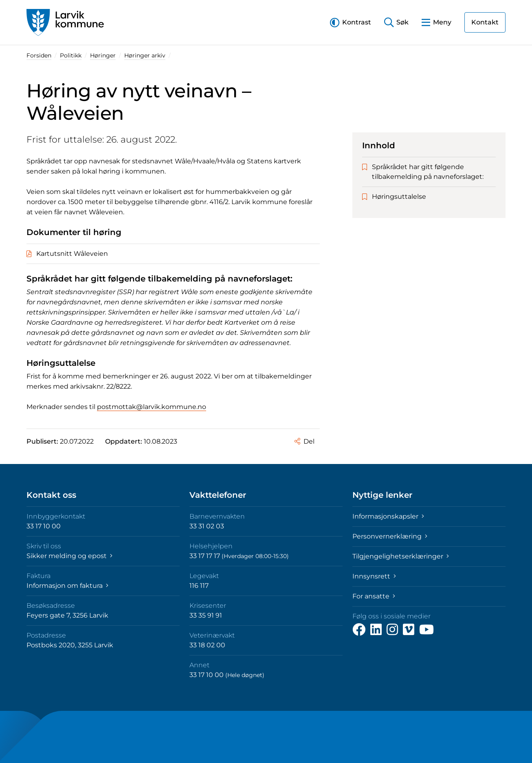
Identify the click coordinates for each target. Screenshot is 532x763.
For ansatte (374, 596)
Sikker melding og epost (69, 556)
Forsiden (39, 55)
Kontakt (485, 22)
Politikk (71, 55)
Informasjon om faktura (67, 586)
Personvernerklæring (390, 536)
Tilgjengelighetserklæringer (401, 556)
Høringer (103, 55)
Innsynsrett (374, 576)
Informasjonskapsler (388, 516)
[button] (351, 22)
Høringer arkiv (145, 55)
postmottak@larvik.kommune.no (152, 407)
